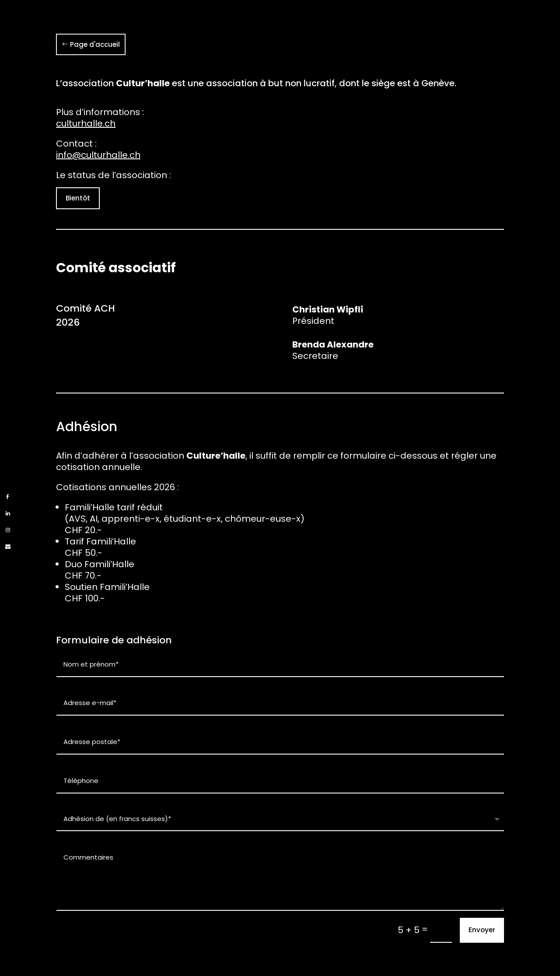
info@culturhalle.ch (98, 155)
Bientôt (78, 198)
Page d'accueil (95, 44)
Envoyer (482, 930)
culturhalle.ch (86, 123)
